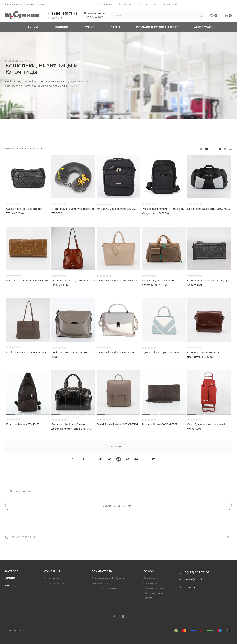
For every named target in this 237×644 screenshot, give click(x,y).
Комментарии (21, 491)
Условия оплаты (153, 583)
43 (110, 459)
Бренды (11, 585)
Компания (52, 571)
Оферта (148, 598)
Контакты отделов (55, 583)
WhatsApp (123, 616)
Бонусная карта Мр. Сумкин (108, 578)
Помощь (150, 571)
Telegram (114, 616)
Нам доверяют (100, 583)
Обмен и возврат (154, 593)
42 (101, 459)
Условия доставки (154, 588)
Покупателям (102, 571)
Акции (10, 578)
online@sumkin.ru (197, 579)
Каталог (12, 571)
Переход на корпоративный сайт (25, 4)
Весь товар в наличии (104, 588)
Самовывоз (150, 578)
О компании (51, 578)
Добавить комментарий (119, 506)
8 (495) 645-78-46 (64, 14)
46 (136, 459)
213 (154, 459)
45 (127, 459)
